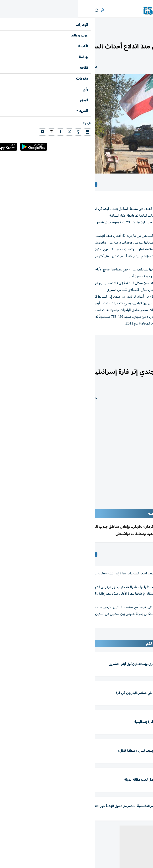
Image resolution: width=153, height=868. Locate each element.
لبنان (130, 346)
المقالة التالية (142, 636)
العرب (133, 35)
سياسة (115, 346)
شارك (16, 67)
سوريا (144, 346)
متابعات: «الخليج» (118, 554)
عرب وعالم (145, 35)
